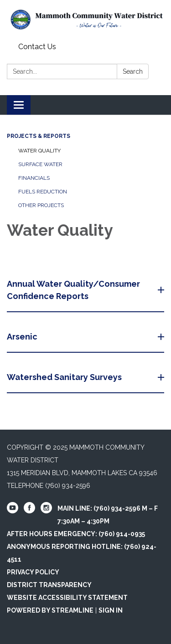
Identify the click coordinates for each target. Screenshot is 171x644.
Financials (34, 178)
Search (133, 71)
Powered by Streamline (50, 610)
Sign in (111, 610)
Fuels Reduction (43, 192)
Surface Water (40, 164)
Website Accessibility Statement (67, 598)
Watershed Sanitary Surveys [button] (65, 377)
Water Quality (39, 151)
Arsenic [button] (23, 337)
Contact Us (37, 47)
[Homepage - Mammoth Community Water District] (85, 20)
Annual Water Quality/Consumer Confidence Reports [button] (73, 290)
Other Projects (41, 205)
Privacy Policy (33, 572)
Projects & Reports (39, 136)
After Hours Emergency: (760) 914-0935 (76, 534)
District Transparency (49, 585)
